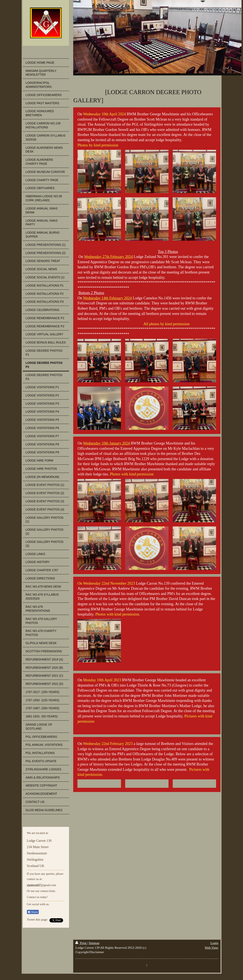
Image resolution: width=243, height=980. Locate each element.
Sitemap (94, 943)
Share (33, 912)
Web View (212, 948)
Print (81, 943)
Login (214, 943)
